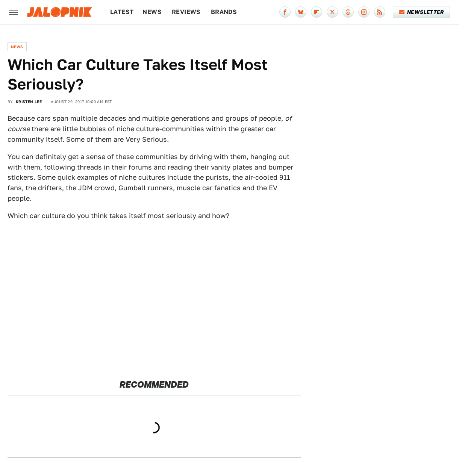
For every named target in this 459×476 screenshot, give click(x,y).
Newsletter (422, 12)
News (152, 12)
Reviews (186, 12)
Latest (122, 12)
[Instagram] (364, 12)
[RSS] (380, 12)
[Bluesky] (301, 12)
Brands (224, 12)
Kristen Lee (29, 102)
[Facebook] (285, 12)
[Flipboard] (317, 12)
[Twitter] (332, 12)
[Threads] (348, 12)
